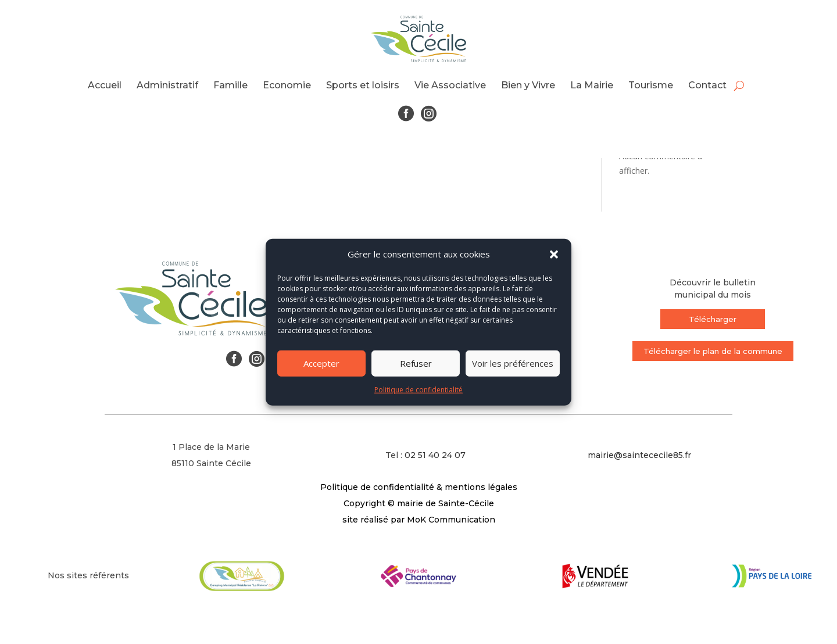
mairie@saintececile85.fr (639, 455)
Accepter (321, 363)
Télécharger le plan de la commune (713, 351)
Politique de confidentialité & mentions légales (419, 487)
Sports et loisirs (363, 85)
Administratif (167, 85)
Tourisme (651, 85)
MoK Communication (451, 520)
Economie (287, 85)
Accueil (105, 85)
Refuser (416, 363)
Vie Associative (450, 85)
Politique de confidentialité (419, 390)
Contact (707, 85)
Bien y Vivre (528, 85)
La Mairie (592, 85)
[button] (554, 255)
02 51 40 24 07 (435, 455)
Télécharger (713, 319)
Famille (230, 85)
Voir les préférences (513, 363)
